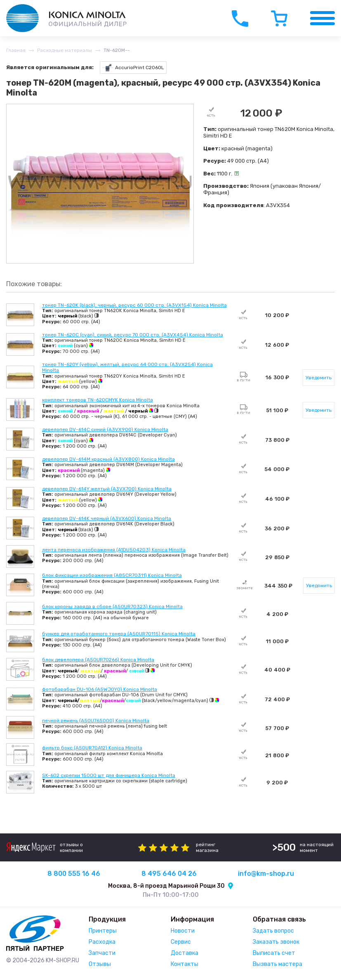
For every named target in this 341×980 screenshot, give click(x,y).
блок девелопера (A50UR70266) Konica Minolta (98, 660)
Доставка (185, 953)
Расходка (102, 942)
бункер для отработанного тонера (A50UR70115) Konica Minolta (119, 634)
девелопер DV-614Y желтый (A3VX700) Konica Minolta (107, 489)
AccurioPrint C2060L (133, 68)
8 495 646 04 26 (169, 874)
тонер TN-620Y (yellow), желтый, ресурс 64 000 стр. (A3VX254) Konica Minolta (127, 367)
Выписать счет (274, 953)
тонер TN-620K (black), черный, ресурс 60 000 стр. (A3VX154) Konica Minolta (134, 305)
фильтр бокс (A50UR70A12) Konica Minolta (92, 748)
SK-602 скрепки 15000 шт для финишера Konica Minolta (109, 775)
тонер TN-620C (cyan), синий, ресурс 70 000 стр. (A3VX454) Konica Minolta (133, 335)
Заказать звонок (276, 942)
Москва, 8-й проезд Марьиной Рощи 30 (166, 886)
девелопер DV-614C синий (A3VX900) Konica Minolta (105, 429)
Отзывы (100, 964)
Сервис (181, 942)
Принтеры (103, 931)
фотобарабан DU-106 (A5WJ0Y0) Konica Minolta (100, 689)
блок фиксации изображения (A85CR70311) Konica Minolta (112, 575)
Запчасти (102, 953)
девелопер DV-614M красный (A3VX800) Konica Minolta (108, 459)
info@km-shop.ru (266, 874)
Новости (183, 931)
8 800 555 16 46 (74, 874)
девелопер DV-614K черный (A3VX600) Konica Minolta (107, 518)
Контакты (185, 964)
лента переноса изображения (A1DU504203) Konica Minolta (114, 550)
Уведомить (319, 378)
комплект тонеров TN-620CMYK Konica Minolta (98, 400)
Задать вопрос (273, 931)
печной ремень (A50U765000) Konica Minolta (96, 721)
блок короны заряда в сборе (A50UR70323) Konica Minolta (112, 607)
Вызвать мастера (278, 964)
